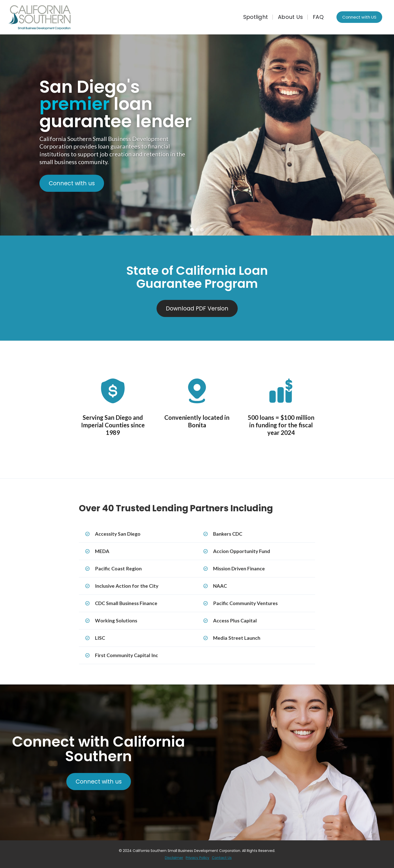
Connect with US (359, 17)
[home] (101, 17)
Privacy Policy (198, 858)
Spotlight (256, 17)
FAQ (318, 17)
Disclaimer (174, 858)
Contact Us (222, 858)
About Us (290, 17)
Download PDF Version (197, 308)
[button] (384, 135)
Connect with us (72, 183)
